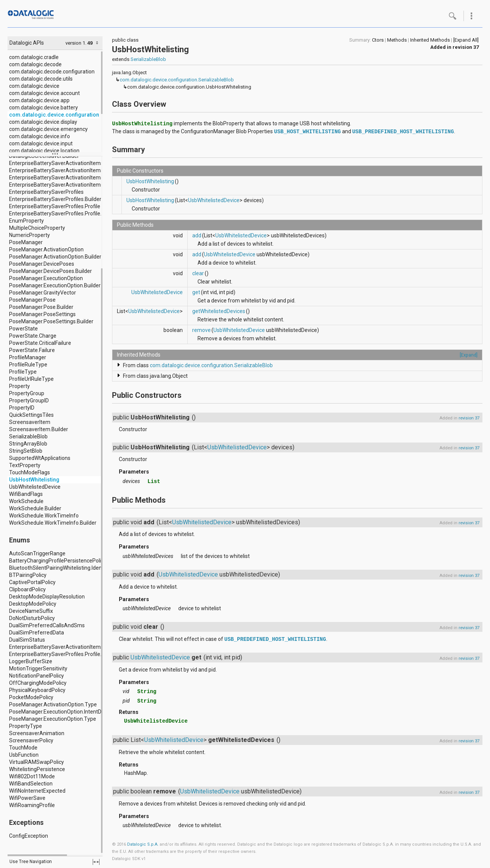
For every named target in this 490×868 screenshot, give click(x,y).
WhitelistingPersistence (37, 769)
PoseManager (26, 242)
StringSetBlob (26, 451)
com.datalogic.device (34, 86)
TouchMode (23, 748)
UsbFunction (24, 755)
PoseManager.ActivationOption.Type (53, 704)
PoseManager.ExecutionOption (46, 278)
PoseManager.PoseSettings (42, 314)
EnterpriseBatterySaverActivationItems (56, 163)
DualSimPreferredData (37, 633)
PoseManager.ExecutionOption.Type (53, 719)
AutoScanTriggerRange (37, 553)
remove (201, 330)
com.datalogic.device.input (41, 143)
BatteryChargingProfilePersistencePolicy (58, 561)
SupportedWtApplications (40, 458)
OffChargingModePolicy (38, 683)
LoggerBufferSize (31, 661)
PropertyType (26, 726)
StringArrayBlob (28, 444)
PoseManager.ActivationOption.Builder (55, 257)
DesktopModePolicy (33, 604)
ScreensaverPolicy (31, 740)
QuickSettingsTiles (31, 415)
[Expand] (469, 355)
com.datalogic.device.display (43, 122)
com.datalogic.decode (35, 64)
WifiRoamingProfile (32, 805)
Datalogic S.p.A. (143, 844)
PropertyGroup (27, 393)
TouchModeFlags (30, 472)
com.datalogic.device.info (40, 136)
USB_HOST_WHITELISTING (307, 132)
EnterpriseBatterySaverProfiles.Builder (55, 199)
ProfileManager (28, 357)
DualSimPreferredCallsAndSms (47, 625)
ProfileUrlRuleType (31, 379)
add (197, 235)
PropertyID (22, 408)
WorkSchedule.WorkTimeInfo (44, 516)
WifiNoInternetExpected (37, 791)
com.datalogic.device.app (39, 100)
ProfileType (23, 372)
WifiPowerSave (27, 798)
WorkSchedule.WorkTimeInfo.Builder (53, 523)
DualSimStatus (27, 640)
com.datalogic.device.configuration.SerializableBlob (177, 80)
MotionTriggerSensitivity (38, 669)
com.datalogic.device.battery (44, 108)
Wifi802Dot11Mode (32, 776)
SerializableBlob (28, 436)
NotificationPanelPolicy (37, 676)
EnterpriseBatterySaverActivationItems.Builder (65, 185)
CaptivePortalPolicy (32, 582)
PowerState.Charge (33, 336)
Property (19, 386)
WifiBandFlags (26, 494)
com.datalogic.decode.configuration (52, 72)
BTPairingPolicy (28, 575)
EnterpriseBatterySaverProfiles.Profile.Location (65, 654)
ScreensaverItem (30, 422)
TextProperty (25, 465)
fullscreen (96, 862)
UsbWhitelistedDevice (35, 487)
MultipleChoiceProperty (37, 228)
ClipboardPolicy (27, 589)
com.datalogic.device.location (44, 151)
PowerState (23, 329)
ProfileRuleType (28, 365)
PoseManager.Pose (32, 300)
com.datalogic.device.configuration (54, 115)
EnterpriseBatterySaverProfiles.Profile (55, 206)
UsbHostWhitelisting (34, 480)
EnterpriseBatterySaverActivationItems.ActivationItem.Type (81, 647)
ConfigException (29, 836)
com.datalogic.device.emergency (48, 129)
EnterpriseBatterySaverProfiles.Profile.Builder (64, 213)
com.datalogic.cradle (34, 57)
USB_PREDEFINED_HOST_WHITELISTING (403, 132)
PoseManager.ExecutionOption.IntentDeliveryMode (70, 712)
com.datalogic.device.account (44, 93)
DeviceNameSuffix (31, 611)
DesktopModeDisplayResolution (47, 597)
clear (198, 273)
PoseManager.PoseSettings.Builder (51, 321)
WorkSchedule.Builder (35, 508)
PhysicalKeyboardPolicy (37, 690)
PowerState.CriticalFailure (40, 343)
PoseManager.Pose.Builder (41, 307)
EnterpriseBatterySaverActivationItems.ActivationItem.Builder (83, 178)
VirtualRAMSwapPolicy (37, 762)
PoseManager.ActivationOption (46, 249)
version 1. (76, 43)
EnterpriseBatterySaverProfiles (46, 192)
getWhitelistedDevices (219, 311)
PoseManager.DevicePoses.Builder (51, 271)
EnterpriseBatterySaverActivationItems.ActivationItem (74, 170)
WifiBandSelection (31, 784)
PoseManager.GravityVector (43, 293)
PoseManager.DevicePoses (42, 264)
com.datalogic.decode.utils (41, 79)
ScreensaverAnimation (37, 733)
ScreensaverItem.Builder (39, 429)
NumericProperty (30, 235)
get (196, 292)
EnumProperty (26, 221)
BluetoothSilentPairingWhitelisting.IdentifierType (67, 568)
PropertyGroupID (29, 400)
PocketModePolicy (31, 697)
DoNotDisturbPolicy (32, 618)
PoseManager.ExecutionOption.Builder (55, 285)
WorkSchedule (26, 501)
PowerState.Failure (32, 350)
